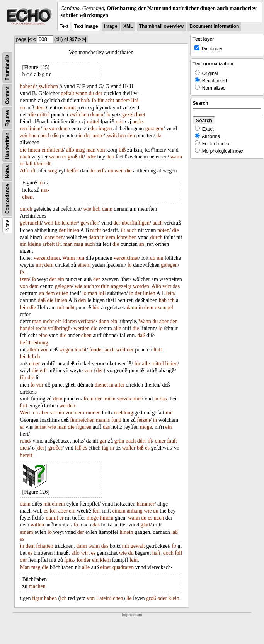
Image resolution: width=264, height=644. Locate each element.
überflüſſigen (136, 223)
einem (84, 265)
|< (30, 39)
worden (141, 286)
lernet (41, 427)
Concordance (7, 199)
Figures (7, 118)
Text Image (86, 26)
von (53, 129)
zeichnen (30, 135)
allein (33, 350)
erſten (62, 293)
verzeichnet (126, 258)
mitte (98, 135)
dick (25, 448)
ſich (96, 209)
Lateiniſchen (110, 598)
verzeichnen (47, 258)
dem (40, 108)
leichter (70, 223)
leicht (81, 350)
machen (37, 586)
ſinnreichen (83, 420)
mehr (49, 321)
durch (26, 209)
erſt (101, 171)
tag (105, 448)
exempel (164, 308)
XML (128, 26)
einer (34, 364)
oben (86, 335)
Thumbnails (7, 67)
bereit (26, 455)
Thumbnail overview (161, 26)
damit (70, 108)
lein (24, 308)
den (131, 135)
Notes (7, 172)
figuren (83, 427)
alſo (70, 150)
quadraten (123, 567)
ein (23, 244)
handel (27, 328)
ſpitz (69, 560)
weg (52, 171)
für (100, 100)
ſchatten (45, 546)
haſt (85, 100)
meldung (123, 413)
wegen (66, 350)
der (99, 93)
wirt (167, 286)
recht (41, 328)
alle (117, 328)
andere (123, 100)
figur (37, 598)
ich (171, 300)
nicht (96, 230)
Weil (25, 413)
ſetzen (144, 420)
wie (87, 209)
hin (96, 308)
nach (25, 157)
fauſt (172, 441)
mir (169, 413)
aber (164, 321)
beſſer (73, 171)
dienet (101, 385)
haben (50, 598)
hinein (107, 518)
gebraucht (31, 223)
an (141, 244)
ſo (94, 100)
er (64, 157)
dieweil (116, 171)
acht (110, 100)
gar (103, 441)
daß (42, 300)
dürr (142, 441)
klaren (70, 321)
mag (80, 150)
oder (91, 157)
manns (103, 420)
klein (39, 164)
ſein (170, 293)
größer (55, 448)
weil (49, 223)
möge (146, 427)
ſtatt (158, 350)
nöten (163, 230)
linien (34, 129)
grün (119, 441)
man (91, 150)
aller (120, 385)
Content (7, 95)
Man (25, 567)
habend (28, 86)
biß (122, 150)
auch (46, 135)
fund (116, 420)
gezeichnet (134, 115)
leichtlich (30, 357)
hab (163, 300)
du (92, 93)
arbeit (49, 244)
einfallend (53, 150)
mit (119, 122)
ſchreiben (53, 237)
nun (80, 258)
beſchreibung (34, 343)
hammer (146, 504)
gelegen (169, 265)
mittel (43, 115)
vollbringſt (59, 328)
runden (93, 413)
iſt (81, 157)
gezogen (154, 129)
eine (43, 335)
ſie (58, 223)
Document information (214, 26)
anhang (135, 511)
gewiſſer (90, 223)
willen (37, 525)
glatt (146, 525)
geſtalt (67, 93)
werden (81, 328)
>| (84, 39)
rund (25, 441)
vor (40, 385)
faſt (29, 164)
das (176, 286)
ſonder (96, 350)
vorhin (103, 286)
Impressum (132, 615)
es (85, 448)
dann (107, 209)
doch (168, 553)
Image (111, 26)
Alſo (25, 171)
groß (73, 157)
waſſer (129, 448)
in (81, 135)
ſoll (102, 293)
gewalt (138, 546)
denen (97, 115)
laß (78, 448)
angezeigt (121, 286)
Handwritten (7, 146)
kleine (34, 244)
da (159, 135)
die (32, 115)
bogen (105, 129)
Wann (68, 258)
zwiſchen (48, 86)
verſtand (87, 321)
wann (82, 93)
